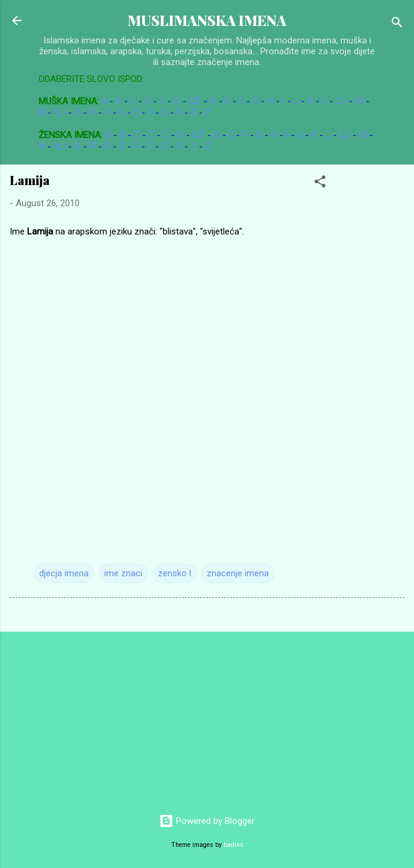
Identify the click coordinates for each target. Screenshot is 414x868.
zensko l (174, 573)
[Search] (397, 24)
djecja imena (64, 573)
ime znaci (123, 573)
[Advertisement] (90, 717)
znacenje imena (238, 573)
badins (234, 845)
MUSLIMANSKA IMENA (207, 20)
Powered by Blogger (207, 821)
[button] (320, 184)
